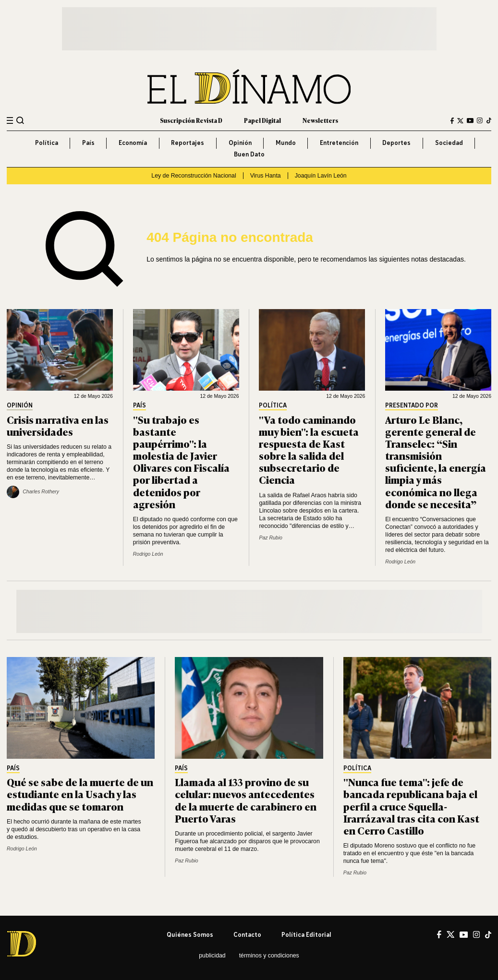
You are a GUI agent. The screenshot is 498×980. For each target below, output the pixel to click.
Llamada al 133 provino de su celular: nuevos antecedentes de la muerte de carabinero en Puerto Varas (246, 800)
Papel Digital (262, 120)
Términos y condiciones (269, 956)
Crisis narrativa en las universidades (58, 425)
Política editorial (306, 935)
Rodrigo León (148, 554)
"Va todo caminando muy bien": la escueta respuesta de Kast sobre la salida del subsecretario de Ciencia (309, 449)
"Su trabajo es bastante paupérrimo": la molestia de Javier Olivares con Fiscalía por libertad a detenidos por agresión (181, 461)
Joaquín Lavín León (321, 176)
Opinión (240, 143)
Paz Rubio (270, 538)
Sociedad (449, 143)
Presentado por (412, 406)
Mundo (286, 143)
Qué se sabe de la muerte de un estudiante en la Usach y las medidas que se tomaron (80, 794)
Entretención (339, 143)
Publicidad (212, 956)
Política (47, 143)
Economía (133, 143)
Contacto (247, 935)
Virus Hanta (266, 176)
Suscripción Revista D (191, 120)
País (88, 143)
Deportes (396, 143)
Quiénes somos (190, 935)
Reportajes (188, 143)
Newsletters (320, 120)
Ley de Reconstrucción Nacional (194, 176)
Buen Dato (249, 154)
